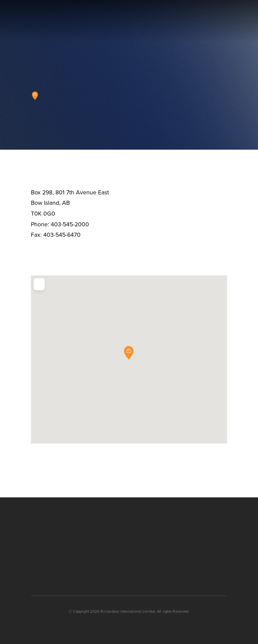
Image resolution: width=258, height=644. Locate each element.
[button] (224, 21)
